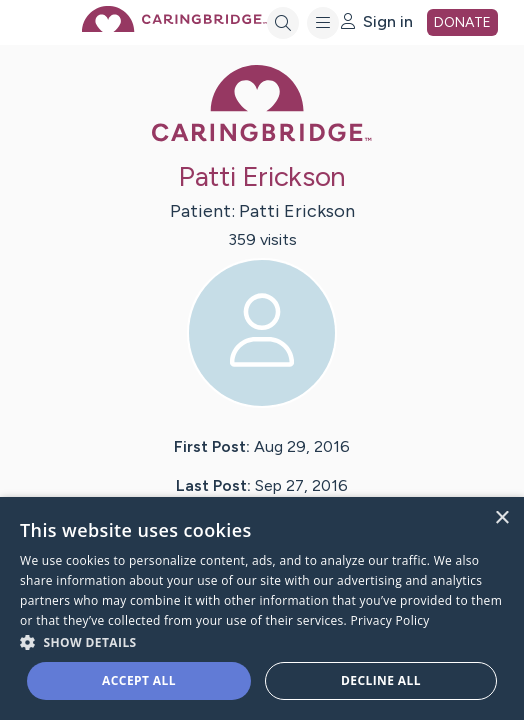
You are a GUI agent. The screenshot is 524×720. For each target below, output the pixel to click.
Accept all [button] (139, 680)
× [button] (501, 518)
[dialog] (262, 608)
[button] (262, 641)
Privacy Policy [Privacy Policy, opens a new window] (390, 620)
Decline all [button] (381, 680)
